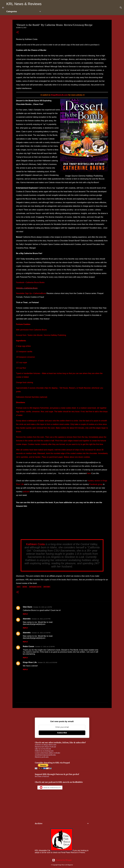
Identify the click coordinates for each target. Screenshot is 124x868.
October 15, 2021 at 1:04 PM (42, 607)
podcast (26, 492)
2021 (19, 587)
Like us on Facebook (43, 749)
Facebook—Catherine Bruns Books (30, 282)
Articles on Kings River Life (46, 745)
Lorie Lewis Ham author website (47, 753)
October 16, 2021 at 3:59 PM (41, 633)
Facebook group (96, 484)
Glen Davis (28, 607)
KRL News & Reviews (24, 4)
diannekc (27, 619)
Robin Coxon (29, 646)
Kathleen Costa (35, 544)
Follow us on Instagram (44, 751)
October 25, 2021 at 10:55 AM (47, 662)
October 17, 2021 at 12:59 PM (45, 647)
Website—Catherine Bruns (27, 288)
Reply (25, 614)
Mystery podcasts (42, 757)
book (25, 587)
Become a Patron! (42, 776)
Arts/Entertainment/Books (45, 755)
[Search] (121, 8)
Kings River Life (30, 662)
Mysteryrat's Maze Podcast (45, 747)
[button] (17, 32)
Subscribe (62, 733)
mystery (47, 587)
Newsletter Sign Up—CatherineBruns (31, 293)
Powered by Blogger (62, 860)
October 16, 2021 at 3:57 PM (41, 619)
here (89, 473)
